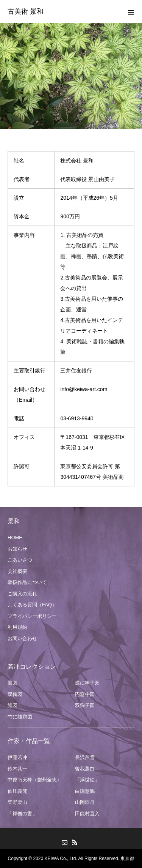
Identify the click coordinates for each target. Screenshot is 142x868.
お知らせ (17, 549)
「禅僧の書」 (22, 814)
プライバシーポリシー (32, 616)
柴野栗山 (17, 802)
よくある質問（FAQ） (32, 605)
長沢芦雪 (85, 757)
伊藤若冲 (17, 757)
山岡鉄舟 (85, 802)
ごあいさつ (20, 560)
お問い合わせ (22, 638)
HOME (15, 537)
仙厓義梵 (17, 791)
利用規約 (17, 627)
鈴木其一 (17, 769)
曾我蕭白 (85, 769)
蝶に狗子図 (87, 683)
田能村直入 (87, 814)
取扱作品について (27, 582)
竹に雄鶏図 (20, 717)
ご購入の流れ (22, 594)
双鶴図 (15, 694)
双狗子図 (85, 705)
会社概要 (17, 571)
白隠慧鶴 (85, 791)
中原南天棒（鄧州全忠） (35, 780)
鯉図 (12, 705)
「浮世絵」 (87, 780)
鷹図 (12, 683)
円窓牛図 (85, 694)
